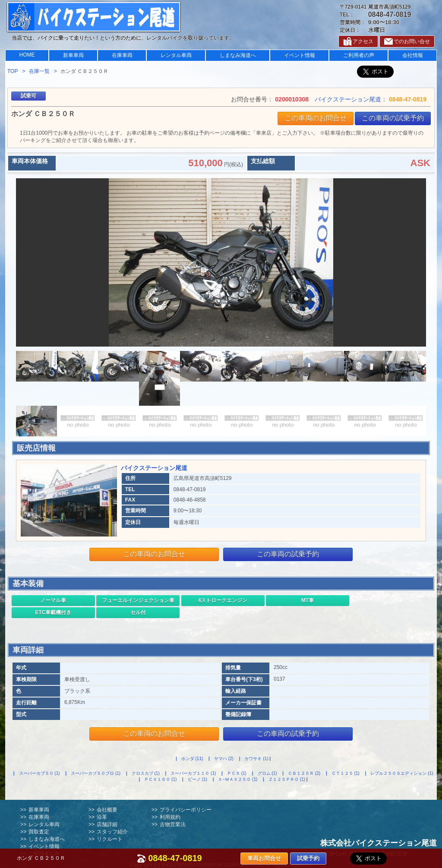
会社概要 (107, 810)
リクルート (110, 839)
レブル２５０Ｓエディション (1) (402, 773)
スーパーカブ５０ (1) (39, 773)
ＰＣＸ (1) (237, 773)
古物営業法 (173, 824)
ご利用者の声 (359, 55)
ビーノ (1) (197, 779)
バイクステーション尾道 (348, 99)
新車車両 (73, 55)
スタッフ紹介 (112, 832)
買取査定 (39, 832)
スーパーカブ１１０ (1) (193, 773)
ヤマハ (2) (224, 759)
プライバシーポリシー (186, 810)
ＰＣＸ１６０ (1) (160, 779)
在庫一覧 (39, 71)
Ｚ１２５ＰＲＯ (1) (287, 779)
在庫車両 (122, 55)
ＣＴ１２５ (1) (346, 773)
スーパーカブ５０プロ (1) (96, 773)
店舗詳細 (107, 824)
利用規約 (170, 817)
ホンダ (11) (192, 759)
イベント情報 (300, 55)
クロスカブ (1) (146, 773)
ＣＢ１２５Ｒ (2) (304, 773)
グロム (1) (267, 773)
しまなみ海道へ (238, 55)
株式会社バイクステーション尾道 (379, 843)
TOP (13, 71)
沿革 (102, 817)
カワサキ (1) (256, 759)
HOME (27, 55)
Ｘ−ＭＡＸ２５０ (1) (238, 779)
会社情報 (413, 55)
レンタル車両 (176, 55)
